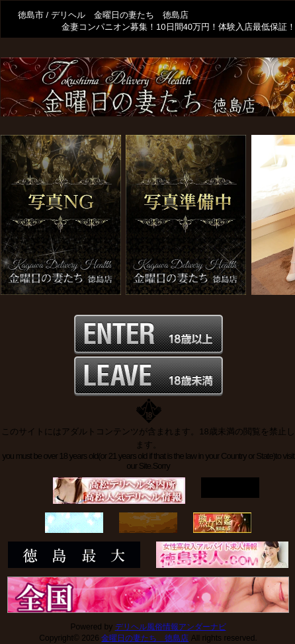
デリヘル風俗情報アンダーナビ (171, 627)
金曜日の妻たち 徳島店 (145, 638)
